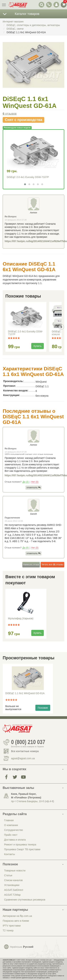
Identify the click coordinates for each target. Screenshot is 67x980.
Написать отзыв (31, 565)
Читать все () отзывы (52, 565)
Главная (9, 820)
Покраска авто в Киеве (16, 921)
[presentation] (61, 327)
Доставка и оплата (15, 840)
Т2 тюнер (8, 930)
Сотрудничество (13, 830)
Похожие (43, 708)
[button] (25, 184)
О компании (11, 825)
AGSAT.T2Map (12, 895)
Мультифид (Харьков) (21, 618)
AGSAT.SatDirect (14, 890)
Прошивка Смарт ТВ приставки (22, 849)
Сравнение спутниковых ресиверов (25, 900)
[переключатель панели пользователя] (56, 5)
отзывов (10, 114)
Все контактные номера (25, 751)
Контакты (9, 854)
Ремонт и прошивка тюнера (20, 845)
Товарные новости (15, 871)
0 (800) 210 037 (28, 742)
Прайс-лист (11, 835)
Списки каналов (13, 880)
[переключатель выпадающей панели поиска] (42, 5)
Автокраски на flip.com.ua (17, 916)
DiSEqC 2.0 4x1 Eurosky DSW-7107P (28, 177)
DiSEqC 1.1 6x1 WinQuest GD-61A (25, 693)
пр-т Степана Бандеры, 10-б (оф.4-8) (33, 801)
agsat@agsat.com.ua (23, 758)
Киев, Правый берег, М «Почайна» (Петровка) (26, 796)
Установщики (12, 885)
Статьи (8, 875)
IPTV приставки (12, 926)
